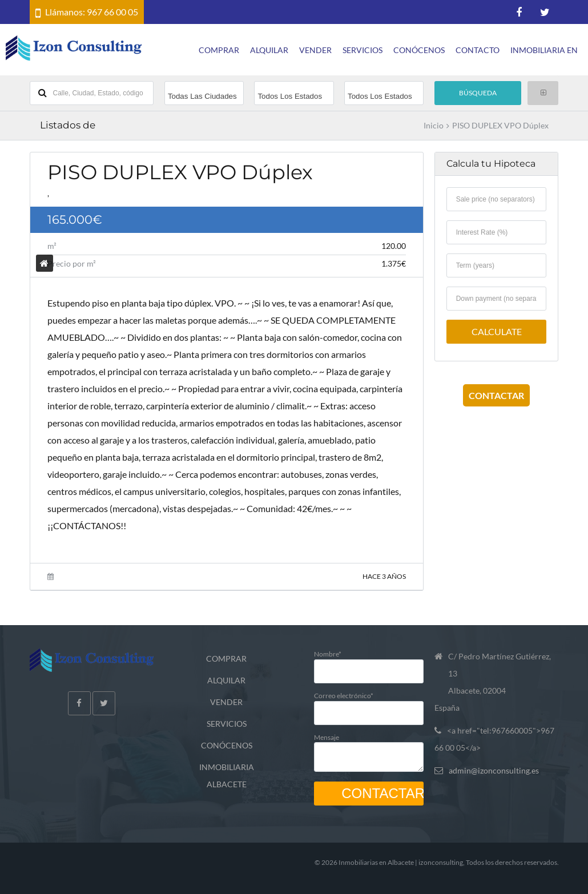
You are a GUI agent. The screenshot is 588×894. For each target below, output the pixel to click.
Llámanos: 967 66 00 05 (92, 12)
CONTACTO (478, 50)
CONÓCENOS (419, 50)
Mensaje (369, 750)
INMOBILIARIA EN (544, 50)
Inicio (434, 126)
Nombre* (369, 662)
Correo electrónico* (369, 704)
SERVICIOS (363, 50)
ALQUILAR (269, 50)
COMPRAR (219, 50)
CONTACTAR (496, 395)
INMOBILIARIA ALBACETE (227, 776)
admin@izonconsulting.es (494, 770)
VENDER (315, 50)
